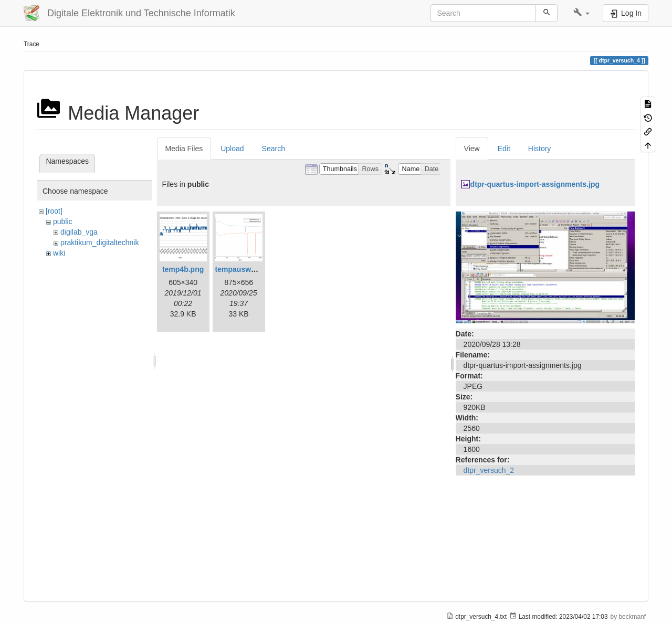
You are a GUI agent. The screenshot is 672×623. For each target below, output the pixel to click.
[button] (581, 13)
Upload (232, 149)
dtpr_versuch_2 (489, 470)
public (63, 221)
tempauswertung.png (253, 269)
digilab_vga (79, 232)
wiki (59, 253)
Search (274, 149)
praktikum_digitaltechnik (99, 242)
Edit (504, 149)
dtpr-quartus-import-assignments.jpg (535, 184)
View (472, 149)
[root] (54, 211)
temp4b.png (183, 269)
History (540, 149)
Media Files (184, 149)
